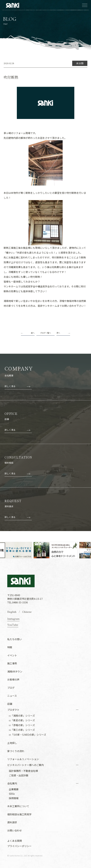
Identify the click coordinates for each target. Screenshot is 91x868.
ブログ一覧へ (45, 333)
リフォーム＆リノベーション (23, 759)
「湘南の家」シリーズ (22, 716)
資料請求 (12, 822)
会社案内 (12, 783)
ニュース (12, 696)
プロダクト (13, 710)
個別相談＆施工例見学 (19, 814)
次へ (58, 333)
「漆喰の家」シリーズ (22, 725)
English (12, 612)
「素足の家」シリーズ (22, 720)
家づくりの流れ (16, 751)
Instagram (13, 619)
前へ (33, 333)
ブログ (11, 688)
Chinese (27, 612)
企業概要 (14, 789)
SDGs (12, 794)
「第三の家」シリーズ (22, 730)
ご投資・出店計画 (19, 775)
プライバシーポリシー (19, 846)
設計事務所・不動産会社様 (23, 771)
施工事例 (12, 663)
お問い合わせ (15, 830)
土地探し (12, 743)
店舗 (10, 704)
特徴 (10, 647)
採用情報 (14, 798)
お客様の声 (13, 679)
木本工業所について (18, 806)
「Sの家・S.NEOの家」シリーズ (27, 735)
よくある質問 (15, 841)
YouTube (13, 625)
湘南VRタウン (15, 671)
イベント (12, 655)
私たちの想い (15, 639)
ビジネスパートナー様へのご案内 (25, 765)
